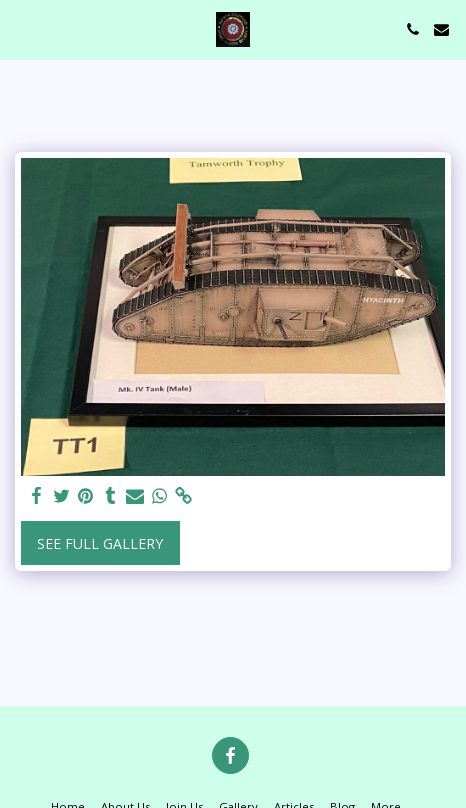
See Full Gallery (100, 543)
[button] (22, 28)
